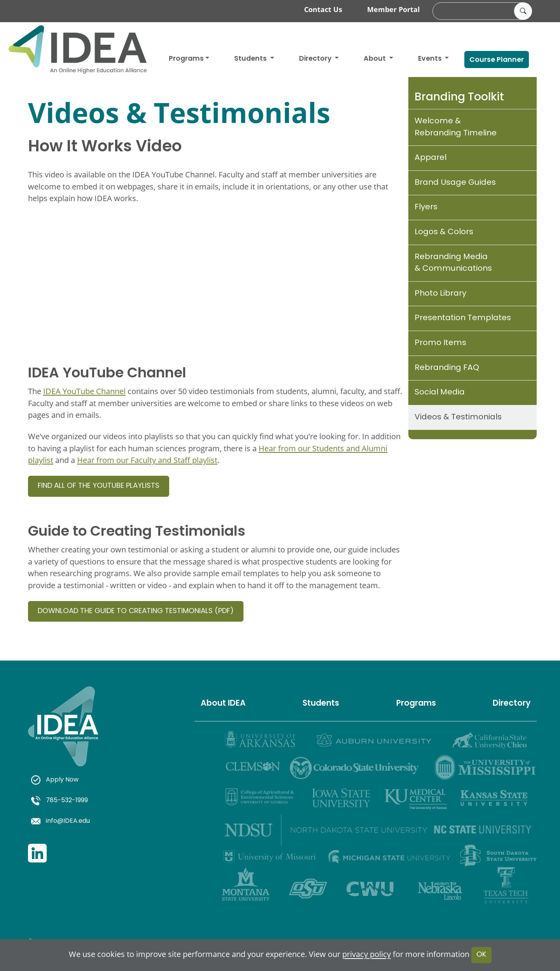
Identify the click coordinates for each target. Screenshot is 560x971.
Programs (186, 59)
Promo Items (440, 343)
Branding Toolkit (459, 98)
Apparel (430, 158)
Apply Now (55, 780)
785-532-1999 (59, 801)
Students (251, 59)
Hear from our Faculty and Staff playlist (147, 460)
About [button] (375, 59)
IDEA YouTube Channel (84, 391)
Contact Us (323, 9)
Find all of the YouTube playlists (99, 486)
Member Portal (394, 9)
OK (481, 955)
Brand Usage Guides (455, 183)
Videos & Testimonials (458, 417)
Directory (512, 704)
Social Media (440, 393)
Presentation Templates (463, 318)
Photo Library (440, 294)
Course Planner (497, 60)
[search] (481, 11)
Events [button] (431, 59)
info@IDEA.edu (60, 821)
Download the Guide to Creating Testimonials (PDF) (136, 611)
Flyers (426, 207)
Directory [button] (316, 59)
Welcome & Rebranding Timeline (456, 127)
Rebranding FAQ (447, 368)
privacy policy (367, 954)
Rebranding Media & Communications (453, 263)
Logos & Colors (444, 232)
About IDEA (223, 704)
